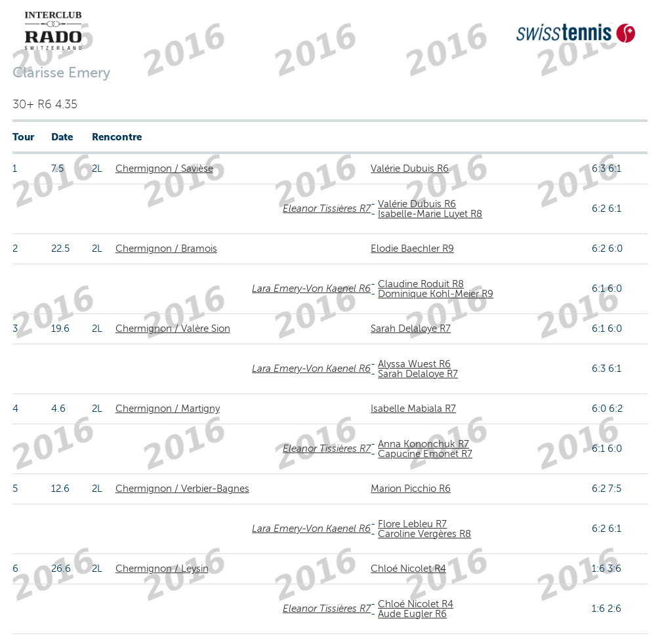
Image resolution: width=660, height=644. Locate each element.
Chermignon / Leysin (162, 569)
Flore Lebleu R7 (412, 524)
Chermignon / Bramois (166, 249)
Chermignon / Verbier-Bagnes (182, 489)
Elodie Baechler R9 (412, 249)
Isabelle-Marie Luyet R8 (430, 214)
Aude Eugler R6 (412, 614)
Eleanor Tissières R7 (327, 209)
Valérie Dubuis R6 (410, 169)
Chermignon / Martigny (168, 409)
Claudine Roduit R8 (421, 284)
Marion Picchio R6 (411, 489)
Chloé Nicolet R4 (408, 569)
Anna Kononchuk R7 (423, 444)
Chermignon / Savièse (164, 169)
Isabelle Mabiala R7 (413, 409)
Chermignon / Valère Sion (173, 329)
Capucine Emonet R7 (425, 454)
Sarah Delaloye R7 (411, 329)
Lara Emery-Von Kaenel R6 (311, 289)
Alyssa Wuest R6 (414, 364)
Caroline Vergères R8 (424, 534)
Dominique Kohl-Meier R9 (436, 294)
